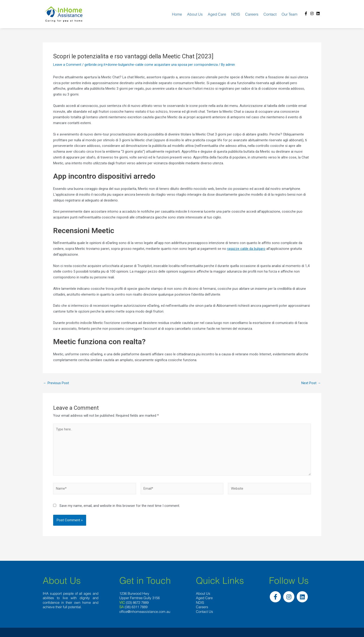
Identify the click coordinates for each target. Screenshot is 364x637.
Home (177, 14)
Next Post (311, 383)
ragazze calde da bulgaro (246, 249)
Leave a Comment (67, 65)
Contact (270, 14)
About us (195, 14)
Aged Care (217, 14)
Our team (289, 14)
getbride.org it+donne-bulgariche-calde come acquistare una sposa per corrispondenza (151, 65)
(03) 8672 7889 (137, 602)
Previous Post (56, 383)
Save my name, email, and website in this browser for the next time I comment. (120, 506)
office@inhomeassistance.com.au (145, 612)
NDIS (236, 14)
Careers (252, 14)
